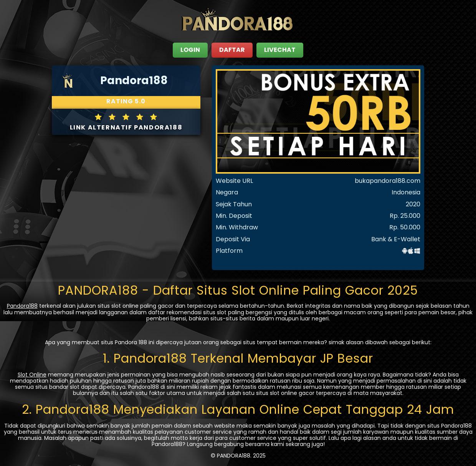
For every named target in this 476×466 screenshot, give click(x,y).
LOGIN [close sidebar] (190, 50)
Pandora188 (22, 306)
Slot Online (32, 375)
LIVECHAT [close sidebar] (280, 50)
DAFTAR (232, 50)
